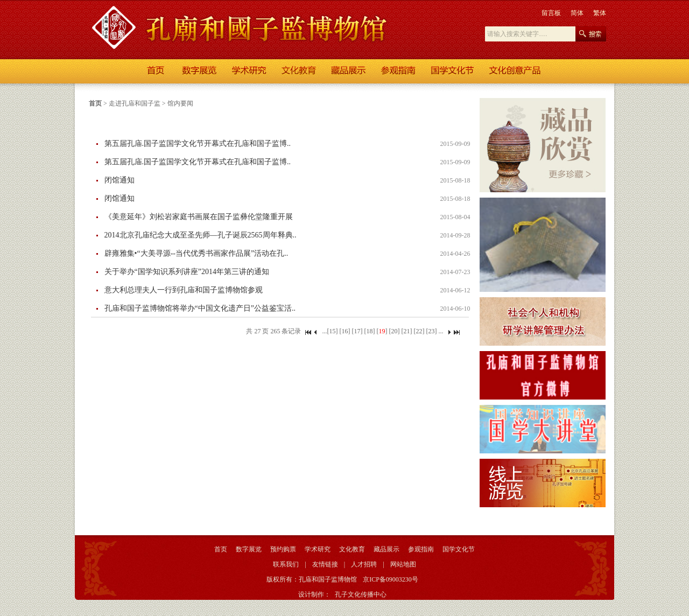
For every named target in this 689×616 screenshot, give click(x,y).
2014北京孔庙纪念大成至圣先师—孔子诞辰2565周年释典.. (201, 235)
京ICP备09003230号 (391, 579)
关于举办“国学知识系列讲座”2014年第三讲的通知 (187, 272)
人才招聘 (364, 564)
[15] (332, 331)
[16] (344, 331)
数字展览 (249, 549)
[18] (369, 331)
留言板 (551, 13)
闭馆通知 (119, 180)
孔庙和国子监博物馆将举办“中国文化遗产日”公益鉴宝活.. (200, 308)
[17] (357, 331)
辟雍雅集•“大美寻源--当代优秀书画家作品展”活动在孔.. (196, 253)
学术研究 (318, 549)
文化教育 (352, 549)
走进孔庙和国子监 (135, 103)
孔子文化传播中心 (361, 594)
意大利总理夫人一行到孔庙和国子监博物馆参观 (184, 290)
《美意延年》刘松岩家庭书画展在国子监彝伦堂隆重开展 (199, 217)
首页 (95, 103)
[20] (394, 331)
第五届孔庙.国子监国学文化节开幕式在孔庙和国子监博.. (198, 143)
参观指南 (421, 549)
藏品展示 (386, 549)
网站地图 (403, 564)
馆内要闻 (180, 103)
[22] (419, 331)
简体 (577, 13)
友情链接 (325, 564)
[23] (431, 331)
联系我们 (286, 564)
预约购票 (283, 549)
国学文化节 (459, 549)
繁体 (600, 13)
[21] (406, 331)
